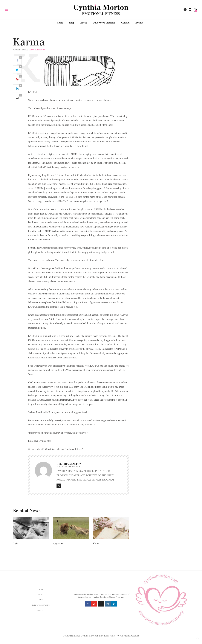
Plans (96, 543)
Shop (72, 23)
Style (15, 543)
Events (139, 23)
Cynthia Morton (37, 50)
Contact (125, 23)
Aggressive (58, 543)
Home (60, 23)
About (84, 23)
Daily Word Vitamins (104, 23)
